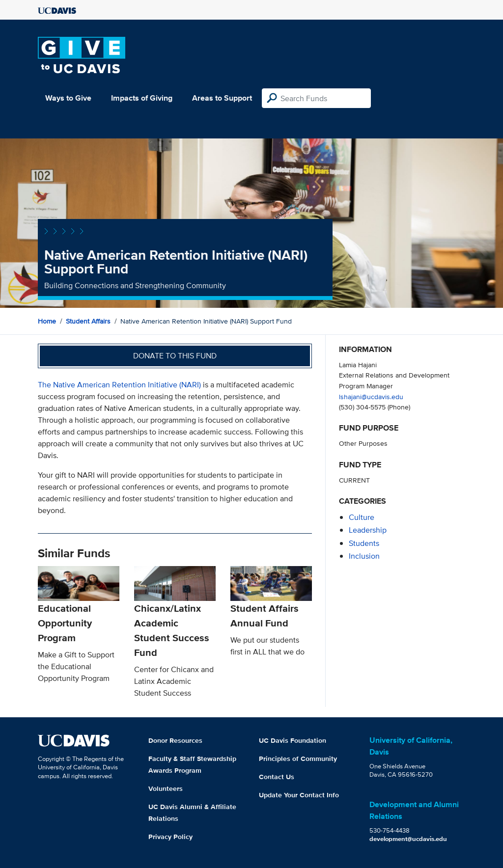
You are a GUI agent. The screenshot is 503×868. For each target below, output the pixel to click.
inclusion (364, 556)
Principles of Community (298, 759)
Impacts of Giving (142, 98)
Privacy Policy (170, 837)
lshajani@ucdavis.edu (371, 396)
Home (47, 321)
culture (362, 517)
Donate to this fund (175, 356)
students (364, 543)
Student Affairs (88, 321)
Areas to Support (222, 98)
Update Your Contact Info (299, 795)
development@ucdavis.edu (408, 839)
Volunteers (166, 788)
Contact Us (277, 777)
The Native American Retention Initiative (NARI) (119, 385)
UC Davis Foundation (293, 740)
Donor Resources (175, 740)
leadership (368, 530)
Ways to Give (68, 98)
